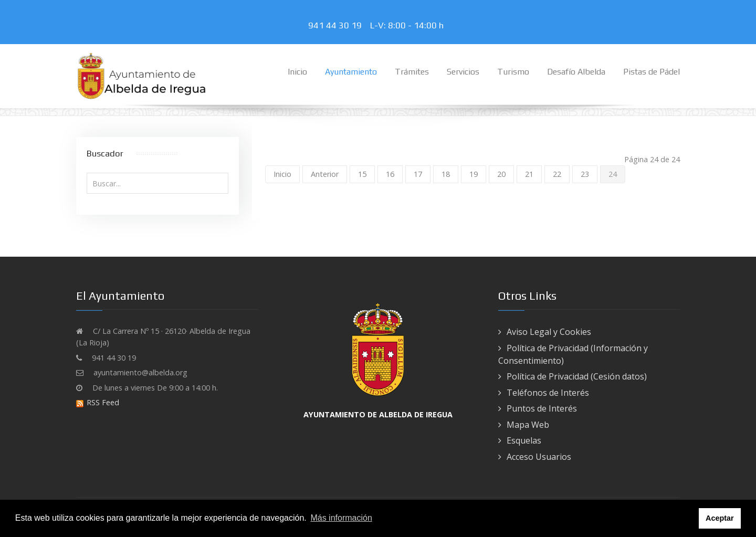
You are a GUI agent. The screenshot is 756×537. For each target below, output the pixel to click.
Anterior (325, 174)
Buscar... (87, 173)
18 (446, 174)
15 (362, 174)
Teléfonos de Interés (548, 393)
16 (390, 174)
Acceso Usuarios (539, 457)
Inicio (282, 174)
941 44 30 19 (337, 25)
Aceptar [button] (720, 518)
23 (585, 174)
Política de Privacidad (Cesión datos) (577, 376)
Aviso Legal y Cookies (549, 332)
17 (418, 174)
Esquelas (524, 440)
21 (529, 174)
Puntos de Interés (542, 408)
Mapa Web (528, 425)
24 (613, 174)
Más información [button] (341, 518)
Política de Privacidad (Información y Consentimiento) (573, 354)
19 (474, 174)
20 (501, 174)
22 (557, 174)
